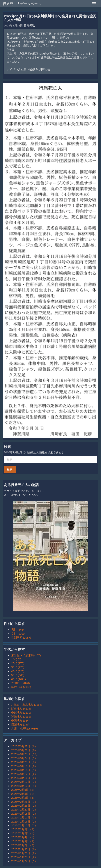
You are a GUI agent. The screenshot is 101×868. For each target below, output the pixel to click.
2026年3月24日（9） (24, 758)
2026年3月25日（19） (25, 754)
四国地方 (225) (20, 724)
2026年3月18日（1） (24, 770)
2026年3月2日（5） (23, 798)
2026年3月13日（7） (24, 782)
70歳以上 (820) (21, 683)
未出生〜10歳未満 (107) (26, 655)
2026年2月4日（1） (23, 837)
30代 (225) (18, 667)
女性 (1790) (18, 634)
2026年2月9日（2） (23, 829)
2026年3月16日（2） (24, 778)
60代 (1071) (18, 679)
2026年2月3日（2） (23, 841)
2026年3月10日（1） (24, 786)
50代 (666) (18, 675)
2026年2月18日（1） (24, 814)
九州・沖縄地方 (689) (24, 729)
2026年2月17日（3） (24, 817)
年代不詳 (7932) (21, 687)
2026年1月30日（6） (24, 849)
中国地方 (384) (20, 721)
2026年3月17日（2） (24, 774)
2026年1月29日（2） (24, 853)
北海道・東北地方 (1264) (27, 705)
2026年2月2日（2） (23, 845)
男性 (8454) (18, 630)
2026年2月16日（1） (24, 822)
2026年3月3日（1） (23, 794)
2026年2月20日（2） (24, 809)
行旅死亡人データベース (22, 4)
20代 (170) (18, 663)
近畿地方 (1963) (21, 717)
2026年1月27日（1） (24, 861)
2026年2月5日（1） (23, 833)
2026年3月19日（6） (24, 766)
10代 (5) (16, 659)
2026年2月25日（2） (24, 806)
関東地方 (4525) (21, 709)
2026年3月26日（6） (24, 750)
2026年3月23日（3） (24, 762)
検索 (10, 469)
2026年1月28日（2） (24, 857)
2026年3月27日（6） (24, 746)
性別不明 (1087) (21, 638)
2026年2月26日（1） (24, 802)
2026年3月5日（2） (23, 790)
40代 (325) (18, 671)
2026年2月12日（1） (24, 825)
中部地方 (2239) (21, 713)
